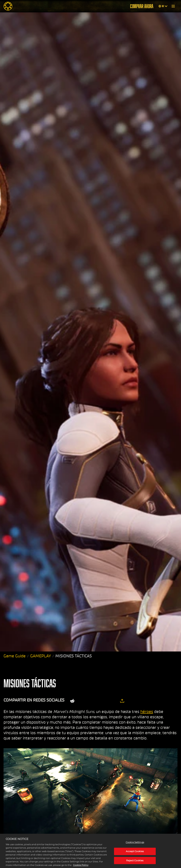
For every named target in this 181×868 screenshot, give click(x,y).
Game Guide (15, 656)
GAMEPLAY (41, 656)
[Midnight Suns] (8, 6)
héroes (147, 712)
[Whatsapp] (101, 701)
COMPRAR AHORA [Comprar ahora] (142, 6)
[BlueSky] (112, 701)
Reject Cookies (135, 863)
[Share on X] (83, 701)
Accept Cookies (135, 853)
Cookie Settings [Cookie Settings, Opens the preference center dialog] (135, 845)
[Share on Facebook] (92, 701)
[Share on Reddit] (72, 701)
